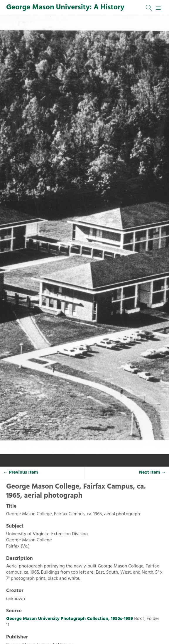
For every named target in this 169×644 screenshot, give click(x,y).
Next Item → (153, 472)
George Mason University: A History (65, 8)
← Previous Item (21, 472)
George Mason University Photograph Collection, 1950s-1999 (70, 619)
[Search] (149, 8)
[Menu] (158, 8)
